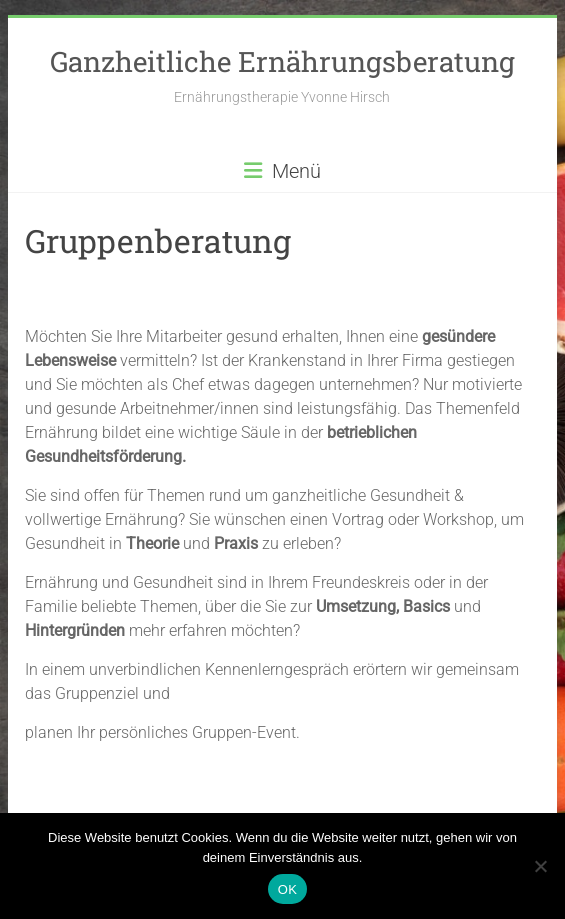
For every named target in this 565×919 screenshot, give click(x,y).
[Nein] (540, 866)
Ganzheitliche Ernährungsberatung (282, 61)
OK (287, 889)
